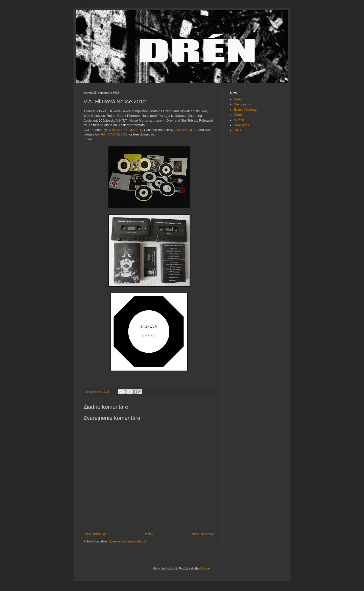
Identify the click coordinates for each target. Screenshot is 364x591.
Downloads (241, 125)
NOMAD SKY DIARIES (125, 130)
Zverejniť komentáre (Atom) (128, 541)
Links (237, 130)
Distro (238, 115)
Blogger (206, 569)
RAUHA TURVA (186, 130)
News (238, 99)
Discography (242, 104)
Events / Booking (245, 110)
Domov (148, 534)
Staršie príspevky (202, 534)
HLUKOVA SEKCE (114, 134)
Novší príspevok (96, 534)
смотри (239, 120)
